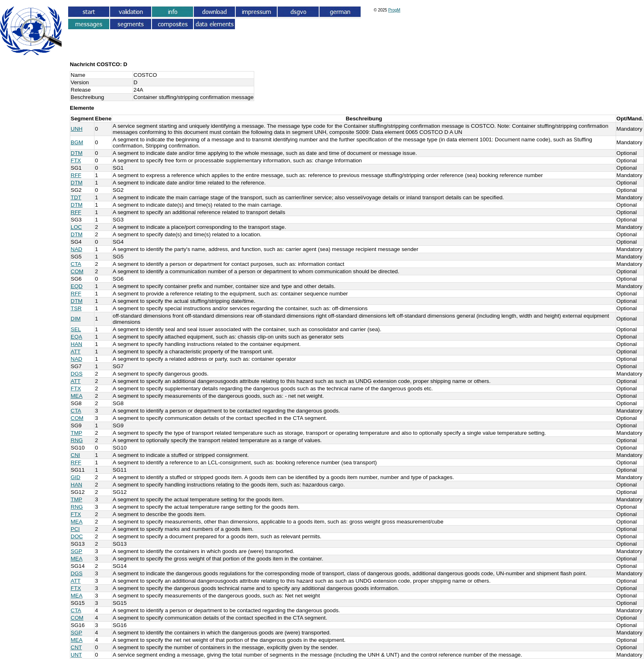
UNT (76, 655)
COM (77, 271)
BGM (77, 142)
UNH (77, 129)
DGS (77, 374)
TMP (76, 433)
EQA (76, 337)
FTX (76, 160)
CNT (76, 647)
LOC (76, 227)
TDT (76, 197)
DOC (77, 536)
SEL (76, 329)
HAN (76, 344)
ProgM (394, 10)
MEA (77, 396)
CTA (76, 264)
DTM (77, 153)
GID (76, 477)
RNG (77, 440)
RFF (76, 175)
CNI (75, 455)
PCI (75, 529)
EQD (77, 286)
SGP (76, 551)
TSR (76, 308)
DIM (76, 319)
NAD (76, 249)
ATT (76, 352)
